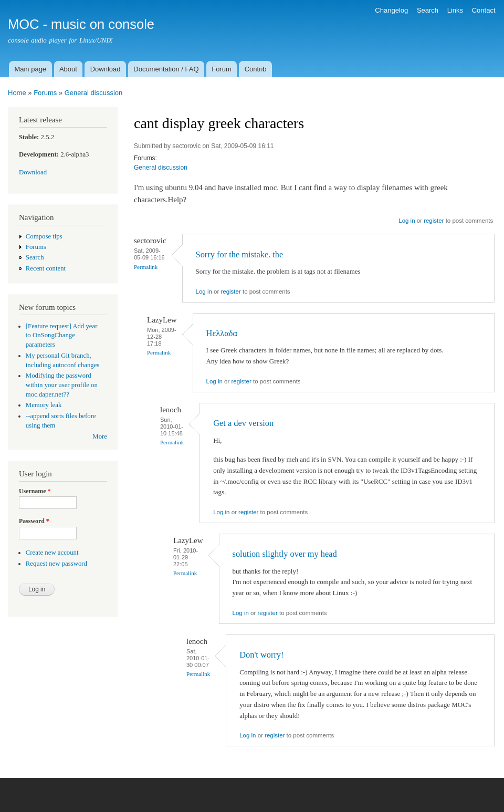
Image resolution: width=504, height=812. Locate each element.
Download (106, 69)
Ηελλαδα (222, 333)
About (68, 69)
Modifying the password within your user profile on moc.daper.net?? (62, 385)
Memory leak (44, 405)
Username (35, 491)
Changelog (391, 10)
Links (455, 10)
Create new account (52, 553)
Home (17, 93)
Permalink (146, 267)
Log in (407, 221)
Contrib (256, 69)
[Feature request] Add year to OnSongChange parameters (62, 336)
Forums (45, 93)
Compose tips (44, 236)
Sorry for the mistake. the (240, 254)
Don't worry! (261, 655)
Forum (222, 69)
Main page (30, 69)
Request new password (56, 564)
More (100, 436)
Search (428, 10)
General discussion (94, 93)
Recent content (46, 268)
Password (34, 521)
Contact (484, 10)
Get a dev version (243, 423)
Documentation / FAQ (166, 69)
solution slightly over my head (285, 554)
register (434, 221)
